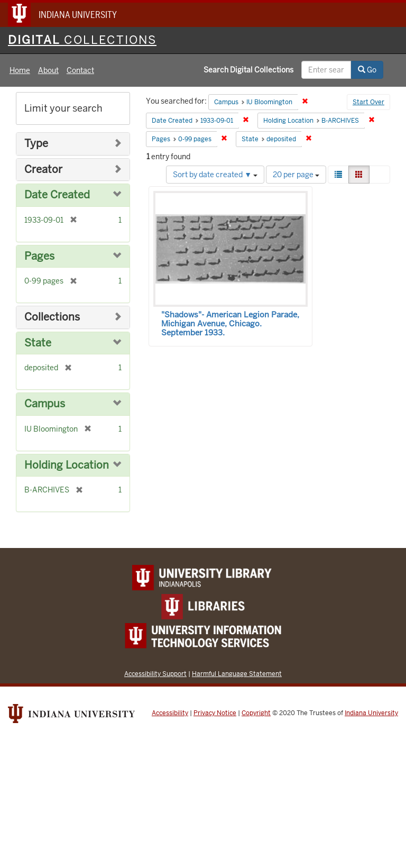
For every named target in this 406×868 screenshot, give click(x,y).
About (48, 70)
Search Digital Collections (248, 70)
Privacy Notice (215, 713)
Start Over (368, 102)
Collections (52, 317)
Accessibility (170, 713)
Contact (80, 70)
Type (36, 144)
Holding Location (67, 465)
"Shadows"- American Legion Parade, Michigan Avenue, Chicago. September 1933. (230, 324)
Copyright (256, 713)
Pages (39, 256)
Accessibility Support (155, 674)
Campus (45, 404)
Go (367, 70)
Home (20, 70)
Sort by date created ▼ (215, 175)
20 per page (296, 175)
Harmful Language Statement (237, 674)
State (38, 343)
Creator (43, 170)
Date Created (57, 195)
